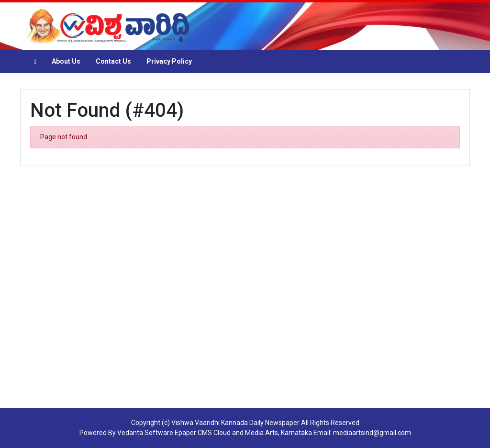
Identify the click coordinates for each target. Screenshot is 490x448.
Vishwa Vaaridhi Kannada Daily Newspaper (235, 423)
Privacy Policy (169, 61)
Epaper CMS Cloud (203, 433)
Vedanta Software (145, 433)
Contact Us (113, 61)
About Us (66, 61)
